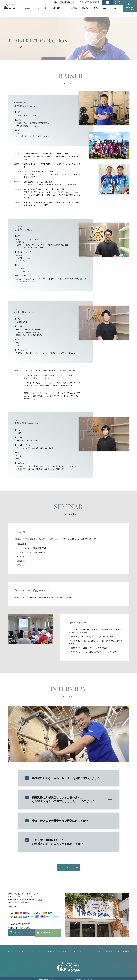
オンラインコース (77, 951)
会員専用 (118, 3)
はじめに (28, 8)
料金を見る (68, 868)
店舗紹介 (85, 8)
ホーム (10, 951)
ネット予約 (130, 6)
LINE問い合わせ (47, 934)
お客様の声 (50, 951)
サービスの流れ (71, 8)
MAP (40, 900)
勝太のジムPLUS (100, 8)
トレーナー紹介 (42, 8)
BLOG (114, 8)
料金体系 (56, 8)
